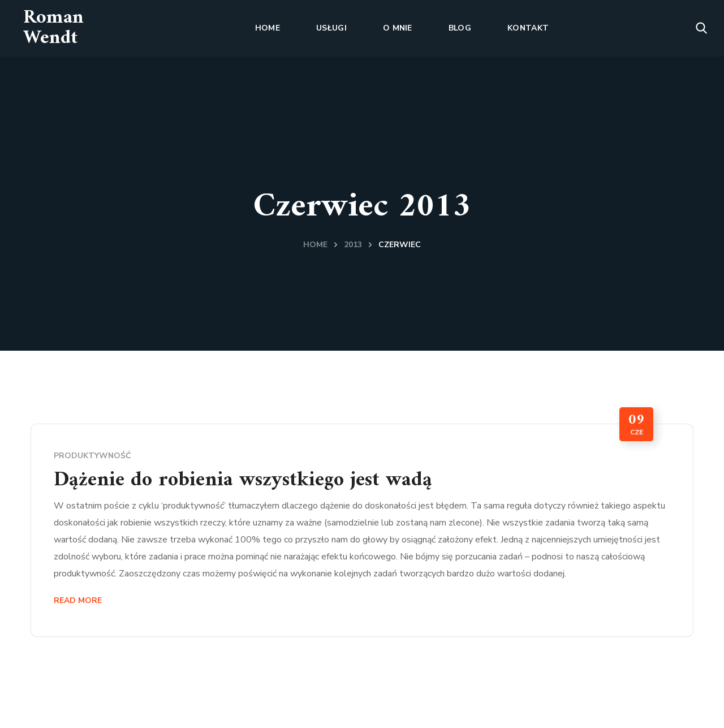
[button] (701, 28)
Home (315, 245)
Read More (78, 600)
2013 (353, 245)
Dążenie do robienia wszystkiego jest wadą (243, 481)
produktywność (92, 456)
